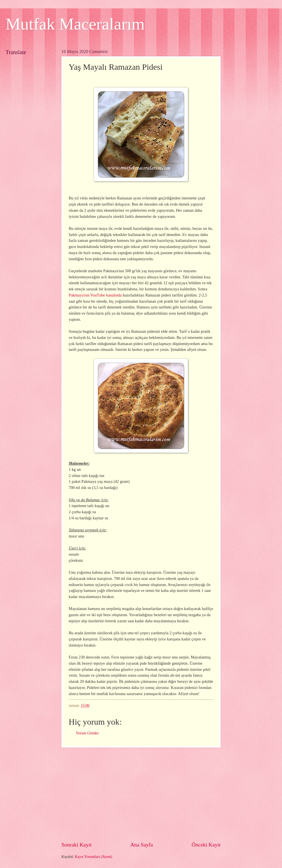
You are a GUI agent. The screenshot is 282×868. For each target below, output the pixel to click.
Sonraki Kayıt (77, 845)
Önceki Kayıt (206, 845)
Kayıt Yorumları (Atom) (94, 857)
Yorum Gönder (87, 733)
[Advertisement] (141, 794)
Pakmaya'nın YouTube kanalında (95, 295)
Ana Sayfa (142, 845)
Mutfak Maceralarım (75, 24)
